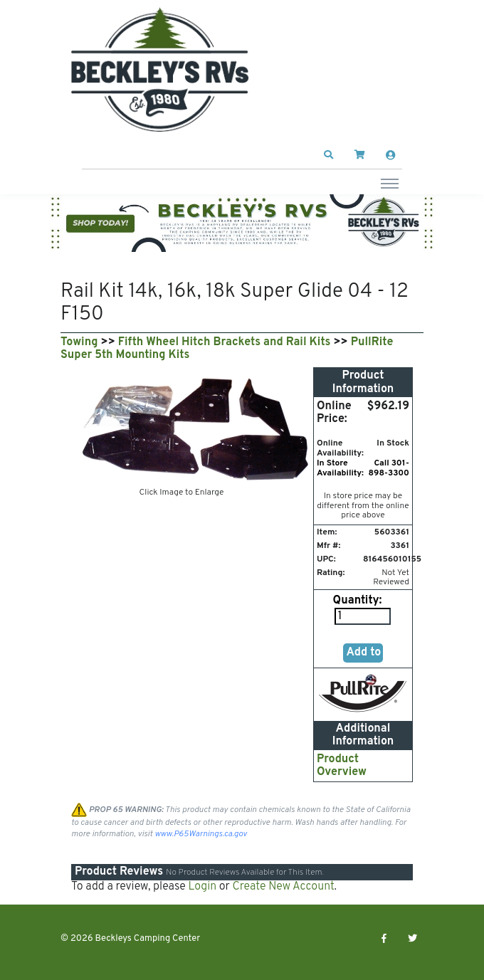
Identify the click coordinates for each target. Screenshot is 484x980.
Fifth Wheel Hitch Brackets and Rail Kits (225, 342)
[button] (329, 155)
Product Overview (342, 766)
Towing (79, 342)
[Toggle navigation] (390, 183)
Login (202, 887)
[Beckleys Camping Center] (160, 70)
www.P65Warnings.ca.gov (201, 834)
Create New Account (283, 887)
